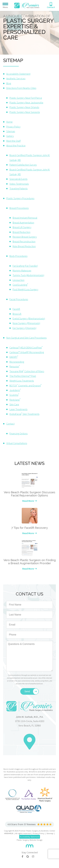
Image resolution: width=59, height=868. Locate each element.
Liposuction (18, 280)
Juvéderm (15, 390)
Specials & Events (18, 179)
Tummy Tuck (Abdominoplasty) (28, 275)
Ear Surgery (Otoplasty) (24, 328)
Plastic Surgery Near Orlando (24, 107)
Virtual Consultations (17, 443)
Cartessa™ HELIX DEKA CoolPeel (26, 348)
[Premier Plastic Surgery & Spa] (27, 5)
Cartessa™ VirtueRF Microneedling (27, 352)
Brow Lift (17, 314)
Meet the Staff (13, 141)
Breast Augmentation (23, 223)
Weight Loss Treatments (22, 381)
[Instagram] (35, 857)
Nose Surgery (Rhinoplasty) (26, 323)
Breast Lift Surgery (22, 227)
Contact (10, 424)
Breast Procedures (19, 208)
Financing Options (18, 433)
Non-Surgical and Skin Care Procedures (26, 338)
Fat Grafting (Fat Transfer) (25, 266)
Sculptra (14, 395)
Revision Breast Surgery (25, 237)
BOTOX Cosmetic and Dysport (25, 385)
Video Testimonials (19, 184)
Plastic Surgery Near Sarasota (25, 112)
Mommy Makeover (22, 270)
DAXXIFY (14, 357)
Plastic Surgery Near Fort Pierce (26, 98)
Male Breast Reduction (24, 246)
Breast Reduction (21, 232)
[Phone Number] (51, 5)
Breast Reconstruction (24, 241)
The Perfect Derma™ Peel (23, 376)
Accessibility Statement (18, 74)
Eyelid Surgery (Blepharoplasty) (29, 318)
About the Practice (16, 145)
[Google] (29, 857)
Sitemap (11, 131)
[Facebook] (24, 857)
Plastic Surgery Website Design (30, 840)
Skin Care (14, 404)
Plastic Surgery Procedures (20, 198)
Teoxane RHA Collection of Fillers (27, 371)
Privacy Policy (13, 127)
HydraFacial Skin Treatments (24, 414)
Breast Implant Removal (25, 218)
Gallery (10, 136)
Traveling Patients (18, 188)
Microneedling (17, 362)
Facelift (16, 309)
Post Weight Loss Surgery (25, 289)
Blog (9, 83)
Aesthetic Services (16, 78)
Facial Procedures (19, 299)
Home (9, 122)
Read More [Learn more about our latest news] (28, 501)
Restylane (15, 400)
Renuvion (15, 366)
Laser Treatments (18, 409)
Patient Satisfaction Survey (23, 165)
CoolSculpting (20, 285)
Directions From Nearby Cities (21, 88)
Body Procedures (18, 256)
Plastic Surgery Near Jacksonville (26, 103)
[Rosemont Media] (29, 845)
